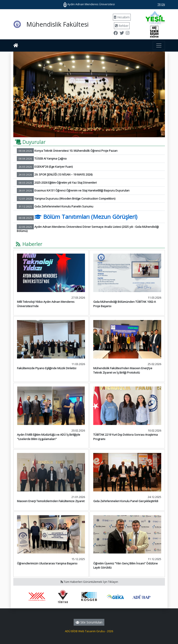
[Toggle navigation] (159, 45)
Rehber (122, 26)
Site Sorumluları (89, 622)
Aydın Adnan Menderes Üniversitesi (89, 4)
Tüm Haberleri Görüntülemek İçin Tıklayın (89, 582)
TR (159, 4)
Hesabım (122, 17)
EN (163, 4)
